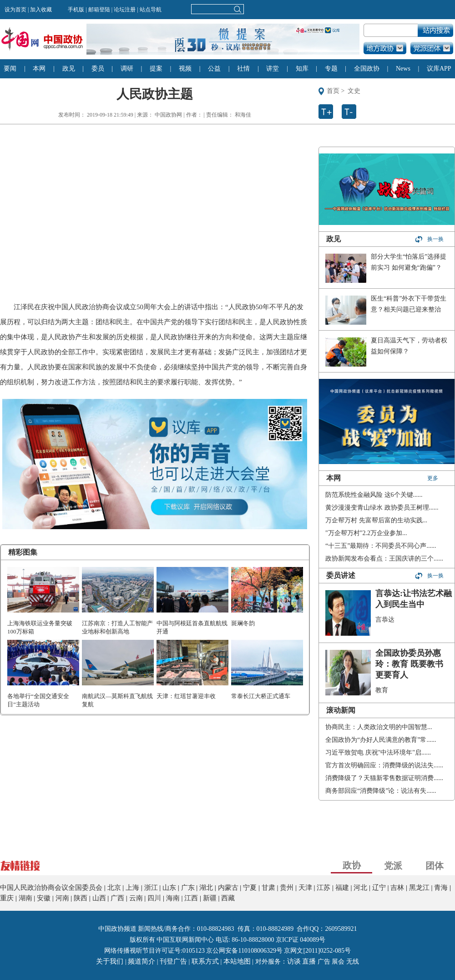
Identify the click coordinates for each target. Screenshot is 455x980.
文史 (354, 91)
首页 (333, 91)
